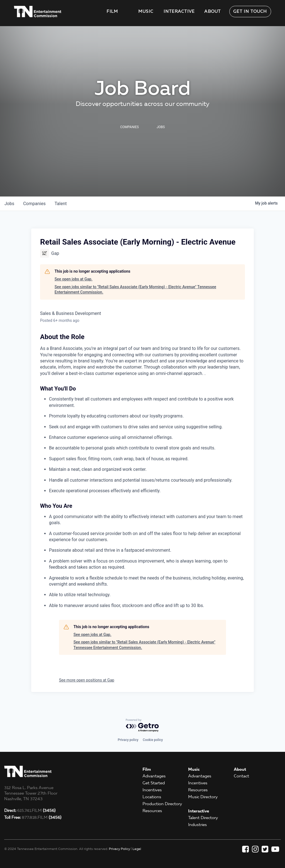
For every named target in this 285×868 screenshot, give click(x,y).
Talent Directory (203, 818)
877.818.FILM (33, 817)
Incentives (152, 790)
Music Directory (203, 797)
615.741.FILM (30, 810)
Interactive (179, 11)
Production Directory (162, 804)
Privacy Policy (119, 849)
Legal (137, 849)
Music (146, 11)
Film (112, 11)
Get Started (154, 783)
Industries (197, 825)
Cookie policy (153, 740)
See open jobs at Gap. (73, 279)
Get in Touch (250, 11)
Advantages (154, 776)
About (213, 11)
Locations (152, 797)
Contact (241, 776)
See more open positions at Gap (87, 680)
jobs (9, 204)
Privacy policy (128, 740)
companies (34, 204)
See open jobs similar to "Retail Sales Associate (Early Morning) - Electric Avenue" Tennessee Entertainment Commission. (135, 290)
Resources (152, 811)
